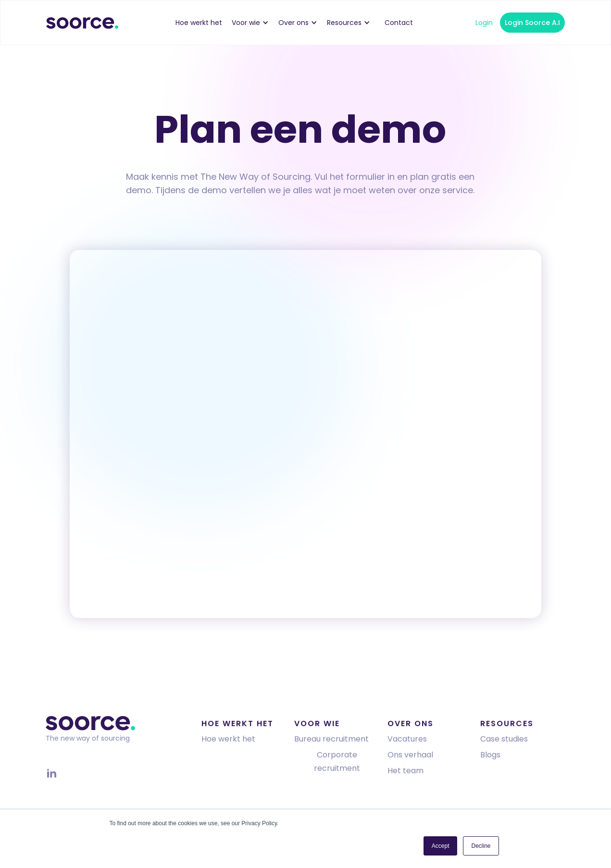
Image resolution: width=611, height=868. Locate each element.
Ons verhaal (410, 756)
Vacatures (407, 740)
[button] (255, 23)
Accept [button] (441, 846)
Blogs (490, 756)
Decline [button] (481, 846)
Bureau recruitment (331, 740)
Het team (405, 772)
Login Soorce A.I (532, 23)
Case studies (504, 740)
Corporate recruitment (337, 763)
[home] (82, 23)
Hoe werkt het (228, 740)
